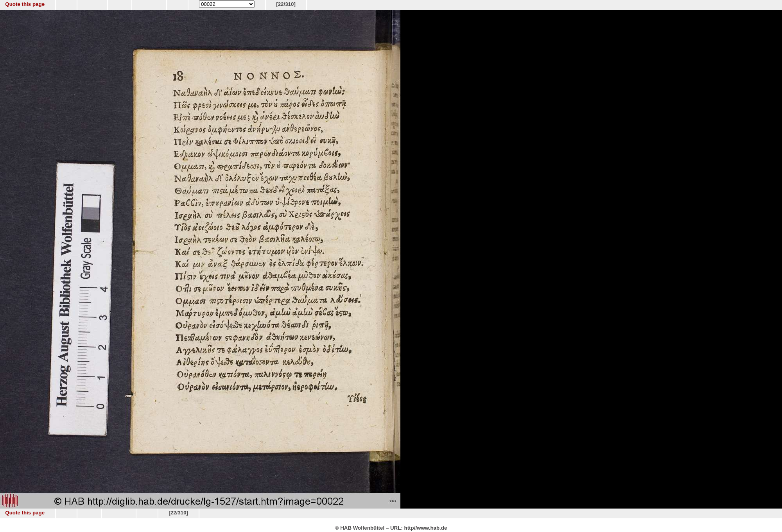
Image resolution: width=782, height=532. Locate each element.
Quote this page (25, 4)
